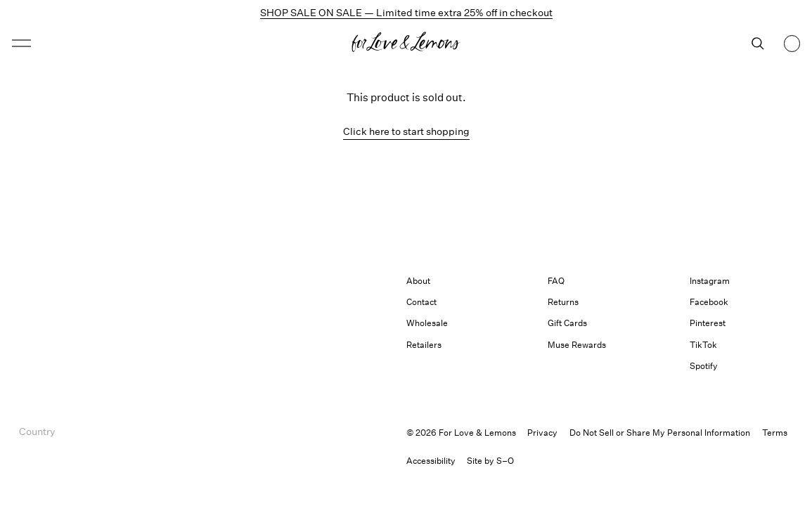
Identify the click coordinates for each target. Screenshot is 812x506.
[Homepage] (406, 44)
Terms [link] (775, 433)
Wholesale (427, 323)
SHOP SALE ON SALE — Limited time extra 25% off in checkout (406, 12)
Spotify (704, 366)
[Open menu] (109, 43)
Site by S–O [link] (490, 461)
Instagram (710, 281)
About (418, 281)
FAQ (556, 281)
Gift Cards (567, 323)
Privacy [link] (542, 433)
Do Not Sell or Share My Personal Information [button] (660, 433)
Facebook (709, 302)
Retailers (424, 345)
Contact (421, 302)
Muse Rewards (577, 345)
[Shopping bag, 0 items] (792, 44)
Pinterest (708, 323)
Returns (563, 302)
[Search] (758, 44)
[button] (21, 43)
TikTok (703, 345)
